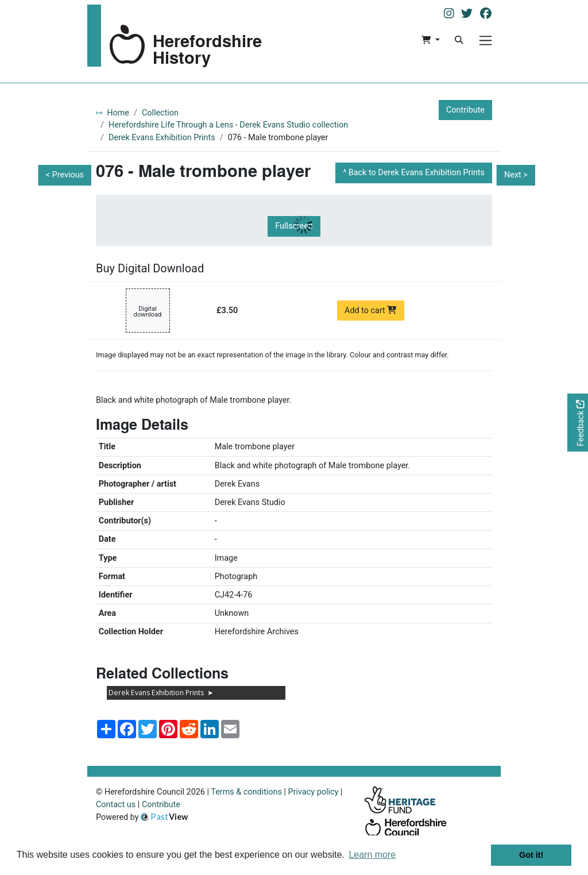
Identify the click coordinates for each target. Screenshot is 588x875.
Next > (516, 175)
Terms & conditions (246, 792)
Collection (160, 113)
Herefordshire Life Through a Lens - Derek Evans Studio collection (228, 125)
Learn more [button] (372, 855)
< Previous (65, 175)
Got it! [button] (531, 855)
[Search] (459, 40)
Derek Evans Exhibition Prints (162, 138)
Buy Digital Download (150, 268)
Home (118, 113)
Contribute (465, 110)
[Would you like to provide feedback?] (578, 423)
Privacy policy (314, 792)
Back (417, 173)
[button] (430, 40)
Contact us (116, 805)
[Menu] (486, 41)
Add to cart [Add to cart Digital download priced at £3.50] (371, 311)
